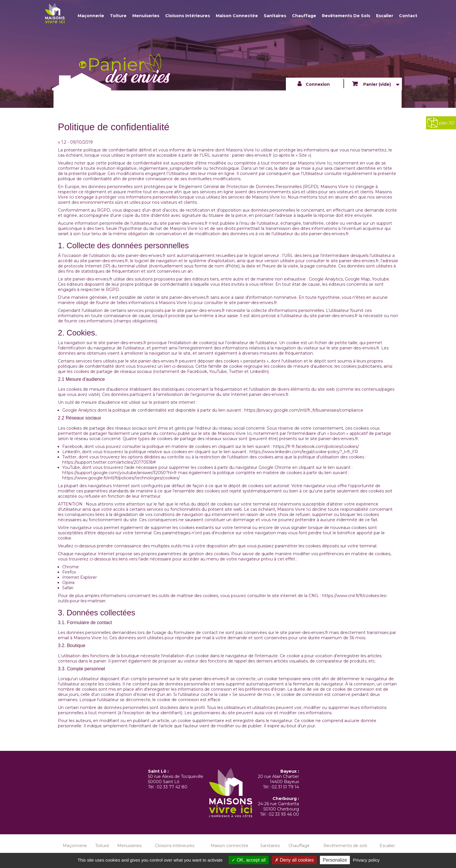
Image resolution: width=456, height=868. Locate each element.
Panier (376, 84)
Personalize (335, 860)
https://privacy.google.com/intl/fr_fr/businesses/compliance (304, 410)
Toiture (118, 16)
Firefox (69, 572)
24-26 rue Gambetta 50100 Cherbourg (278, 806)
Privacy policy (366, 860)
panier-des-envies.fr (252, 155)
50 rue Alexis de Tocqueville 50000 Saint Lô (176, 779)
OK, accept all (249, 860)
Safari (68, 588)
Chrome (71, 567)
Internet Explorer (80, 577)
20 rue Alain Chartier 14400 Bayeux (278, 779)
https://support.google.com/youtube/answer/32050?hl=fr (120, 473)
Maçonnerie (91, 16)
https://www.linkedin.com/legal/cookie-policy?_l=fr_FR (303, 452)
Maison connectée (237, 16)
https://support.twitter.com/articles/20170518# (109, 462)
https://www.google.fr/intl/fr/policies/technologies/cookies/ (121, 478)
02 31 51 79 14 (285, 787)
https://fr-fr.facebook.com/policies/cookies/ (315, 446)
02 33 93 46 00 (284, 814)
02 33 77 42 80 (172, 787)
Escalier (385, 16)
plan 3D (441, 123)
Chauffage (304, 16)
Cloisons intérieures (188, 16)
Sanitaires (275, 16)
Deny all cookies (294, 860)
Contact (408, 16)
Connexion (318, 84)
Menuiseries (146, 16)
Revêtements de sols (346, 16)
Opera (68, 583)
